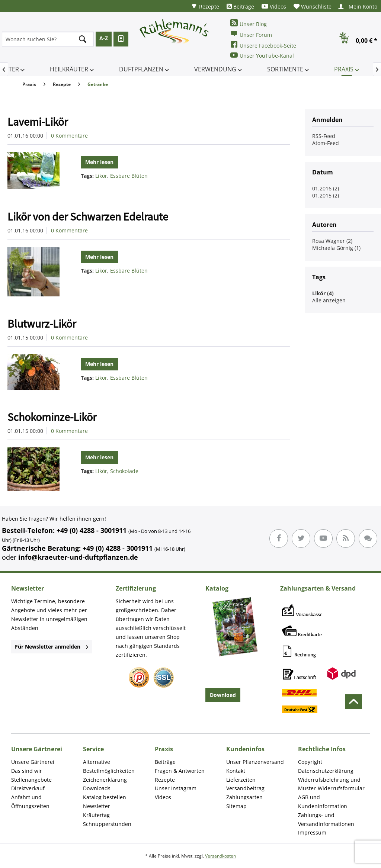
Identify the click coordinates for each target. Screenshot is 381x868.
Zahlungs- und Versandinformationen (326, 819)
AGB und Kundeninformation (323, 802)
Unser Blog (249, 23)
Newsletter (97, 806)
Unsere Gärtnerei (33, 762)
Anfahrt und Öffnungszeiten (30, 802)
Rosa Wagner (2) (332, 241)
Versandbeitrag (245, 788)
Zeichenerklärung (105, 780)
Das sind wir (27, 771)
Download (223, 695)
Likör (101, 176)
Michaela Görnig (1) (336, 248)
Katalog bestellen (105, 797)
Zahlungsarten (244, 797)
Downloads (97, 788)
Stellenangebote (31, 780)
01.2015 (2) (326, 195)
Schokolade (124, 471)
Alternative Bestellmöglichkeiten (109, 766)
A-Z (104, 38)
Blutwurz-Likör (42, 324)
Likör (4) (323, 293)
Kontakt (236, 771)
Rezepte (205, 6)
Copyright (310, 762)
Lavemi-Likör (38, 122)
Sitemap (236, 806)
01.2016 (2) (326, 188)
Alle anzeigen (329, 300)
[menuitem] (205, 6)
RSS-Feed (324, 136)
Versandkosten (220, 856)
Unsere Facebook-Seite (263, 45)
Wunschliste (313, 7)
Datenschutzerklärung (326, 771)
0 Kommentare (69, 136)
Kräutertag (96, 815)
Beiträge (240, 7)
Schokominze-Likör (52, 417)
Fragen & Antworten (180, 771)
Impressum (312, 832)
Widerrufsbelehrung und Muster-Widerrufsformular (331, 784)
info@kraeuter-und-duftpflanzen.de (78, 557)
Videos (274, 7)
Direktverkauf (28, 788)
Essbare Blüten (129, 176)
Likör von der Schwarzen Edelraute (88, 216)
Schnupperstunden (107, 824)
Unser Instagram (176, 788)
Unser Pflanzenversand (255, 762)
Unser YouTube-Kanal (262, 55)
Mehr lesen (99, 162)
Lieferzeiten (241, 780)
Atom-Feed (326, 143)
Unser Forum (251, 34)
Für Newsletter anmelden (52, 647)
